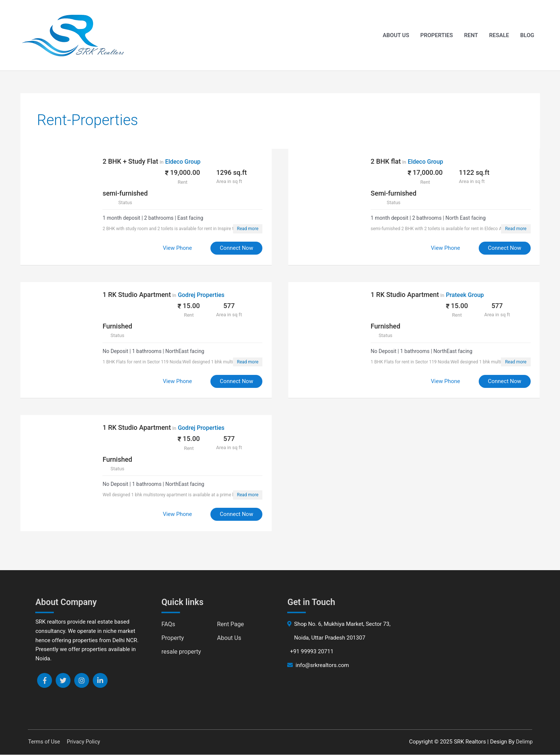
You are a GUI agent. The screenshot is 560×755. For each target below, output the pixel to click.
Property (173, 638)
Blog (527, 36)
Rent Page (231, 625)
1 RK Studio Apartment (140, 295)
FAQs (168, 625)
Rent (471, 36)
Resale (499, 36)
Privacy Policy (84, 742)
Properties (437, 36)
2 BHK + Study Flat (134, 162)
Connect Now (233, 248)
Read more (245, 229)
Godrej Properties (204, 295)
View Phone (174, 248)
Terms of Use (44, 742)
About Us (396, 36)
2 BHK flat (389, 162)
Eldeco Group (186, 162)
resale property (181, 652)
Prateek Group (468, 295)
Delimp (524, 742)
